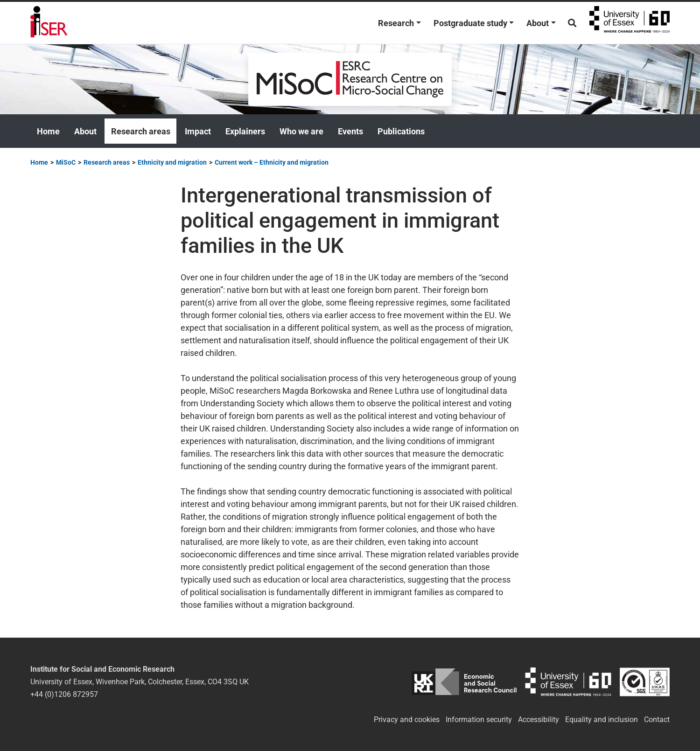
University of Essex (630, 23)
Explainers (245, 131)
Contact (657, 720)
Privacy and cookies (407, 720)
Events (350, 131)
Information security (479, 720)
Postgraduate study (470, 23)
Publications (401, 131)
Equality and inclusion (602, 720)
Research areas (141, 131)
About (538, 23)
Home (48, 131)
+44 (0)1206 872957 (64, 694)
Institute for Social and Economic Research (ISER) (49, 23)
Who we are (301, 131)
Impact (198, 131)
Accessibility (539, 720)
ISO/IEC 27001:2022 (645, 682)
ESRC (464, 682)
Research (396, 23)
